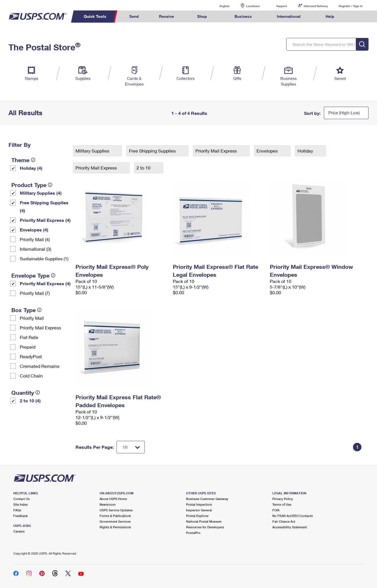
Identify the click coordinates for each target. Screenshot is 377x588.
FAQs (17, 510)
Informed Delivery (316, 6)
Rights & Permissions (115, 527)
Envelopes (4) (34, 230)
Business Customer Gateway (207, 499)
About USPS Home (113, 499)
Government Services (115, 521)
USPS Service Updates (116, 510)
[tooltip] (33, 160)
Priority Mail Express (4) (45, 220)
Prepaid (28, 347)
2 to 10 (144, 168)
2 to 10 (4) (30, 401)
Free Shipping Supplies (153, 151)
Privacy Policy (283, 499)
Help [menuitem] (330, 16)
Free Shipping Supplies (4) (44, 206)
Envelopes (268, 151)
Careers (19, 531)
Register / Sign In (351, 6)
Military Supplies (93, 151)
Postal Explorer (197, 516)
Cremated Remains (40, 366)
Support (282, 6)
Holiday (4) (31, 168)
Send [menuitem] (134, 16)
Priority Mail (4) (35, 239)
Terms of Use (282, 504)
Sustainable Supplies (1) (44, 258)
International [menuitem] (289, 16)
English (219, 6)
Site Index (21, 504)
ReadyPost (31, 356)
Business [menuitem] (243, 16)
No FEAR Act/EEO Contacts (293, 516)
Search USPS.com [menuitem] (355, 17)
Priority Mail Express (40, 328)
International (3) (35, 249)
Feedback (21, 516)
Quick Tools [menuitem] (95, 16)
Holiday (306, 151)
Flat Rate (29, 337)
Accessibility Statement (290, 527)
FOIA (276, 510)
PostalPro (193, 533)
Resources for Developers (205, 527)
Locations (253, 6)
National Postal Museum (204, 521)
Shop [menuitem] (202, 16)
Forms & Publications (115, 516)
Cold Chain (31, 376)
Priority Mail (32, 318)
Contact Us (21, 499)
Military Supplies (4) (41, 193)
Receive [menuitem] (166, 16)
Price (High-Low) (344, 113)
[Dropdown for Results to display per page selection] (131, 447)
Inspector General (199, 510)
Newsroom (108, 504)
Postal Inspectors (199, 504)
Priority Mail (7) (35, 293)
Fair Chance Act (284, 521)
